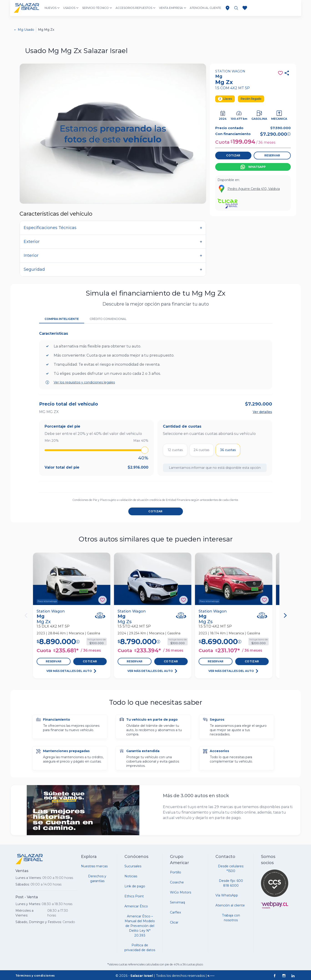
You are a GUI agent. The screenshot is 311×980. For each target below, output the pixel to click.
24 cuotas (201, 450)
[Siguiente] (285, 615)
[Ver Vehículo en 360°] (100, 615)
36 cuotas (228, 450)
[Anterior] (26, 615)
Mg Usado (26, 30)
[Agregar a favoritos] (102, 600)
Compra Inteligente (62, 319)
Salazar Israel (142, 976)
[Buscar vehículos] (236, 8)
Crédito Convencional (108, 319)
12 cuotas (175, 450)
